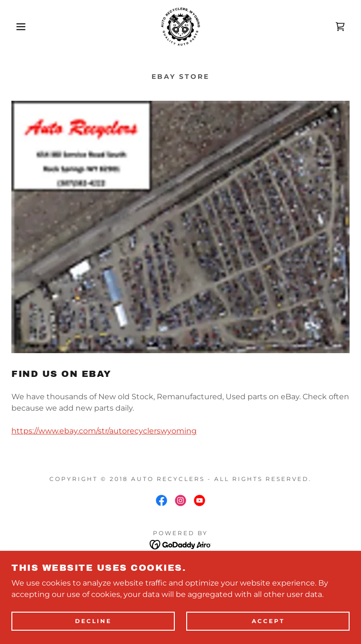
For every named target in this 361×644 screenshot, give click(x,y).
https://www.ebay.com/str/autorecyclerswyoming (104, 431)
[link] (180, 27)
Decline (93, 628)
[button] (23, 27)
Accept (268, 628)
